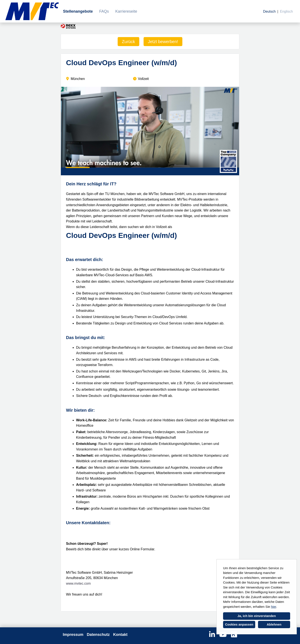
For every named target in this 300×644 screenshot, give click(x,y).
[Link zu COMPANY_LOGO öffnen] (32, 11)
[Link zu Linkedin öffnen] (212, 635)
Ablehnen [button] (274, 624)
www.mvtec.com (78, 583)
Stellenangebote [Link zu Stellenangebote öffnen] (78, 11)
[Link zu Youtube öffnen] (223, 635)
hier (273, 607)
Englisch (286, 11)
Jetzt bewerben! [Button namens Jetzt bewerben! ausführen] (163, 42)
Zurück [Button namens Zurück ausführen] (128, 42)
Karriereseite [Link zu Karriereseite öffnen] (126, 11)
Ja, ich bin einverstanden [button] (257, 616)
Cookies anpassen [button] (239, 624)
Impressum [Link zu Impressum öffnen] (73, 635)
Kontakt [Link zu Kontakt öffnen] (120, 635)
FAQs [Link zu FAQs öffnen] (104, 11)
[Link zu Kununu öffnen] (234, 635)
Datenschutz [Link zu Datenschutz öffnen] (98, 635)
